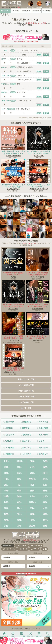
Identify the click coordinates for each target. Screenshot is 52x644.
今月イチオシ (48, 7)
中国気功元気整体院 (13, 156)
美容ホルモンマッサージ (39, 189)
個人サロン (27, 441)
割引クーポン (31, 7)
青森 (32, 461)
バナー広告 (36, 628)
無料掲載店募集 (38, 117)
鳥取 (45, 502)
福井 (32, 485)
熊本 (45, 520)
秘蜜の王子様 (38, 340)
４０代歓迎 (10, 448)
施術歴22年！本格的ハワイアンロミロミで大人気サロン (13, 186)
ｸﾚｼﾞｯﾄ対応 (44, 422)
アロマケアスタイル (13, 340)
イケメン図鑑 (39, 7)
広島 (32, 508)
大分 (6, 526)
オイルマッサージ (36, 545)
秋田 (19, 467)
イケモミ (20, 59)
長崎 (32, 520)
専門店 (39, 55)
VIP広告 (28, 628)
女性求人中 (27, 454)
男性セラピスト (5, 11)
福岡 (6, 520)
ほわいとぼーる (38, 309)
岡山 (19, 508)
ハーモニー (21, 76)
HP (47, 55)
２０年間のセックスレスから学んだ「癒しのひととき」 (38, 305)
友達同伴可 (43, 435)
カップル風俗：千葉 (26, 402)
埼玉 (45, 473)
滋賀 (19, 496)
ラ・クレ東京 (39, 156)
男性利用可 (10, 454)
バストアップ (23, 549)
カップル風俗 (47, 11)
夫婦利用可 (43, 448)
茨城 (6, 473)
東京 (19, 479)
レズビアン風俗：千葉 (26, 397)
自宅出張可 (43, 428)
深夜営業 (26, 428)
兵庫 (6, 502)
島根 (6, 508)
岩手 (45, 461)
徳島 (6, 514)
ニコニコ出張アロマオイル (27, 50)
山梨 (45, 485)
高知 (45, 514)
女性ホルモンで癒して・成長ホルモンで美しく (39, 186)
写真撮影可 (27, 435)
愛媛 (32, 514)
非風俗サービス (8, 545)
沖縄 (45, 526)
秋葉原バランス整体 (25, 67)
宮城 (6, 467)
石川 (19, 485)
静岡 (32, 491)
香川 (19, 514)
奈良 (19, 502)
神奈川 (32, 479)
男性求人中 (43, 454)
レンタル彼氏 (16, 11)
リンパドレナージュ (9, 549)
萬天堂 (13, 277)
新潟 (45, 479)
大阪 (45, 496)
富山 (6, 485)
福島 (45, 467)
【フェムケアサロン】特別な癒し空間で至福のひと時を (13, 337)
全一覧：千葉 (26, 408)
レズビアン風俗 (36, 11)
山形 (32, 467)
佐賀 (19, 520)
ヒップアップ (35, 549)
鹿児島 (32, 526)
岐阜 (19, 491)
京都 (32, 496)
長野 (6, 491)
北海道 (19, 461)
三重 (6, 496)
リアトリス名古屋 (38, 277)
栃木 (19, 473)
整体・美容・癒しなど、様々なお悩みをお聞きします (13, 153)
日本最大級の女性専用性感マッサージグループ (13, 274)
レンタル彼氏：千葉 (26, 385)
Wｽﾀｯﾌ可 (9, 441)
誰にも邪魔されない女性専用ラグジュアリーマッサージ (39, 153)
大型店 (42, 441)
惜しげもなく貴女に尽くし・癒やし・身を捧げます (38, 337)
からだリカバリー (13, 189)
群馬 (32, 473)
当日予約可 (10, 422)
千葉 (6, 479)
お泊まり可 (10, 435)
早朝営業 (9, 428)
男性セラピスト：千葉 (26, 379)
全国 (6, 461)
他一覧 (45, 549)
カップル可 (27, 448)
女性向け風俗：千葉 (26, 391)
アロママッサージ (22, 545)
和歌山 (32, 502)
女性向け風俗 (26, 11)
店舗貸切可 (27, 422)
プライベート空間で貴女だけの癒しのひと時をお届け (38, 274)
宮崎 (19, 526)
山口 (45, 508)
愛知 (45, 491)
